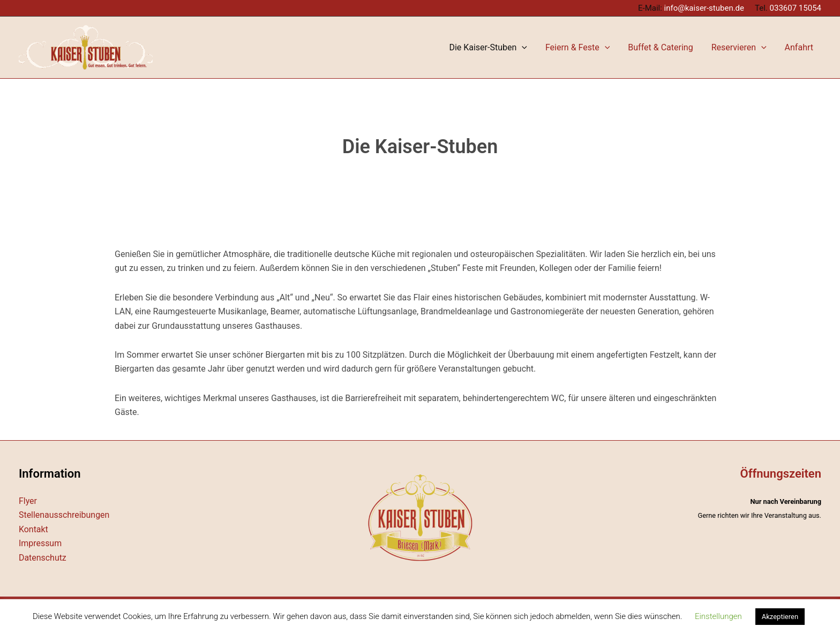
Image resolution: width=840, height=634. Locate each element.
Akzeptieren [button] (780, 617)
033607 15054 (796, 8)
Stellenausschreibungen (64, 515)
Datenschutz (43, 558)
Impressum (40, 543)
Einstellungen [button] (718, 616)
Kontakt (33, 529)
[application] (568, 47)
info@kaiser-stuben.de (704, 8)
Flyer (28, 501)
